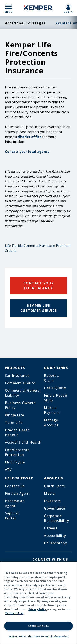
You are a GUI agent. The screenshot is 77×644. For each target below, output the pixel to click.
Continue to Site (38, 626)
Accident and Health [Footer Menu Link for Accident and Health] (23, 442)
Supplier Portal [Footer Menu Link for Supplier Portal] (12, 516)
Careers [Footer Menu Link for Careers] (51, 528)
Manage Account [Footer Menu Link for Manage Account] (51, 423)
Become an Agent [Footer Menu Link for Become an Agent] (15, 503)
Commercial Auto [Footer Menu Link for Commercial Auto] (20, 383)
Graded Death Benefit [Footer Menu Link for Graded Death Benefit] (17, 432)
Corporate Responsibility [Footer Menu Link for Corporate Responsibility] (56, 518)
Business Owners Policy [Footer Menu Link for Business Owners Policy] (20, 405)
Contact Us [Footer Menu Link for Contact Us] (15, 486)
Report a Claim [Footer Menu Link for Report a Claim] (52, 378)
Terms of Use (14, 613)
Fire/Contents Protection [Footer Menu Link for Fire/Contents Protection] (17, 452)
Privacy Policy (37, 609)
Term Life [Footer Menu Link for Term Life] (14, 423)
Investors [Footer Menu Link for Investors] (52, 501)
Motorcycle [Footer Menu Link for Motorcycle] (15, 462)
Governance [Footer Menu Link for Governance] (55, 508)
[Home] (39, 8)
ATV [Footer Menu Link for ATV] (9, 470)
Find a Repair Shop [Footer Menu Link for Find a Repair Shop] (56, 398)
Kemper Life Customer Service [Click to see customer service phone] (39, 308)
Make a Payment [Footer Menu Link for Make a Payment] (52, 410)
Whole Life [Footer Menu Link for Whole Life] (14, 415)
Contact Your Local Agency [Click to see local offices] (39, 286)
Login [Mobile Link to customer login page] (68, 12)
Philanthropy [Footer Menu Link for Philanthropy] (55, 543)
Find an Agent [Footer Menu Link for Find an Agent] (17, 493)
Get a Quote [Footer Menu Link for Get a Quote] (55, 388)
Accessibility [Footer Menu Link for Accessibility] (55, 536)
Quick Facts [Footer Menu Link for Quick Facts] (54, 486)
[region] (38, 603)
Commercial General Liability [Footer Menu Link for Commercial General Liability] (23, 393)
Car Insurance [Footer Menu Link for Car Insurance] (17, 376)
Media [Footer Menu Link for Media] (49, 493)
